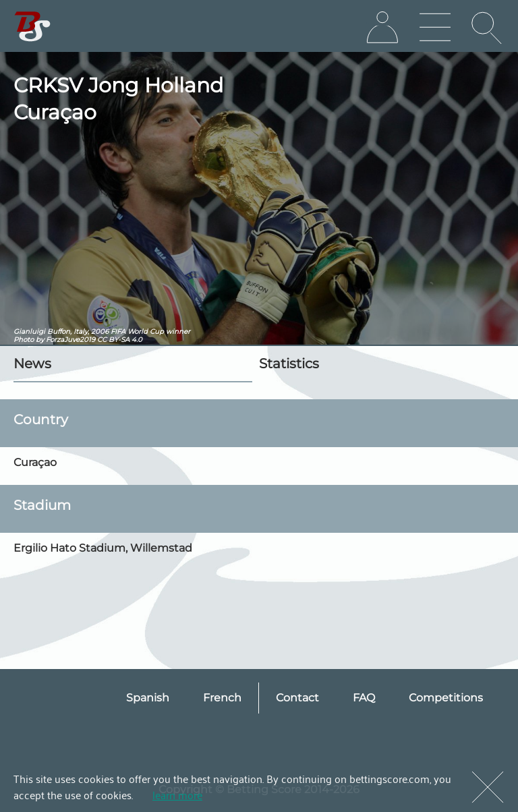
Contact (297, 698)
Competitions (446, 698)
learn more (177, 794)
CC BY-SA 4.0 (120, 340)
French (222, 698)
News (32, 364)
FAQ (364, 698)
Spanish (148, 698)
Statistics (289, 364)
